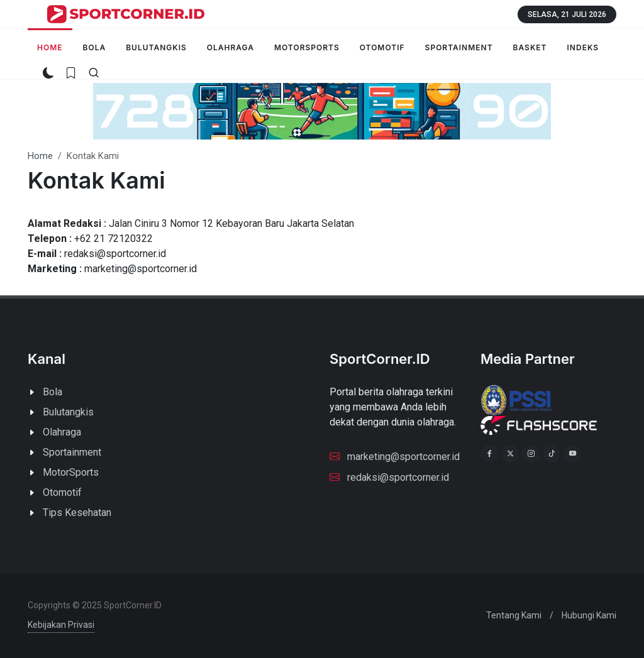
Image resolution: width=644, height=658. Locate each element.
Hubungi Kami (589, 615)
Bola (53, 392)
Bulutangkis (68, 412)
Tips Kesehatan (77, 513)
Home (40, 156)
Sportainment (72, 452)
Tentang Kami (514, 615)
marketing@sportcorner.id (395, 456)
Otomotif (62, 492)
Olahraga (62, 432)
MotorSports (71, 472)
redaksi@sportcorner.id (389, 476)
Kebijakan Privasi (61, 625)
